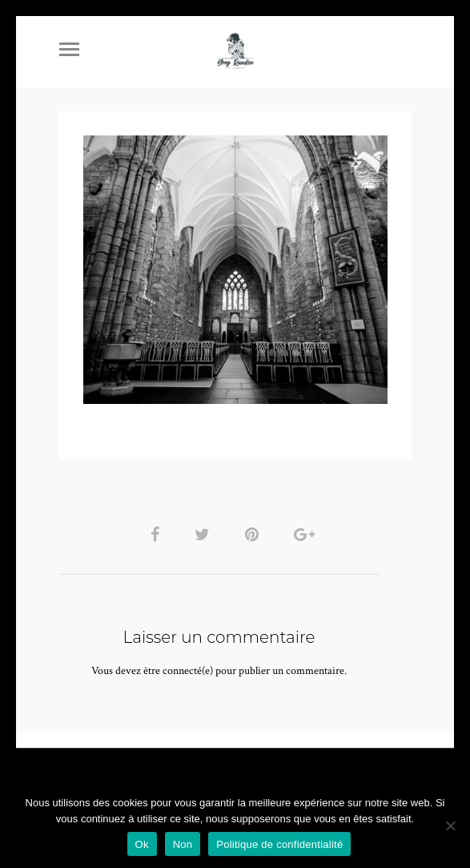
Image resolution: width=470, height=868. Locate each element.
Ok (142, 844)
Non (183, 844)
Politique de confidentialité (279, 844)
